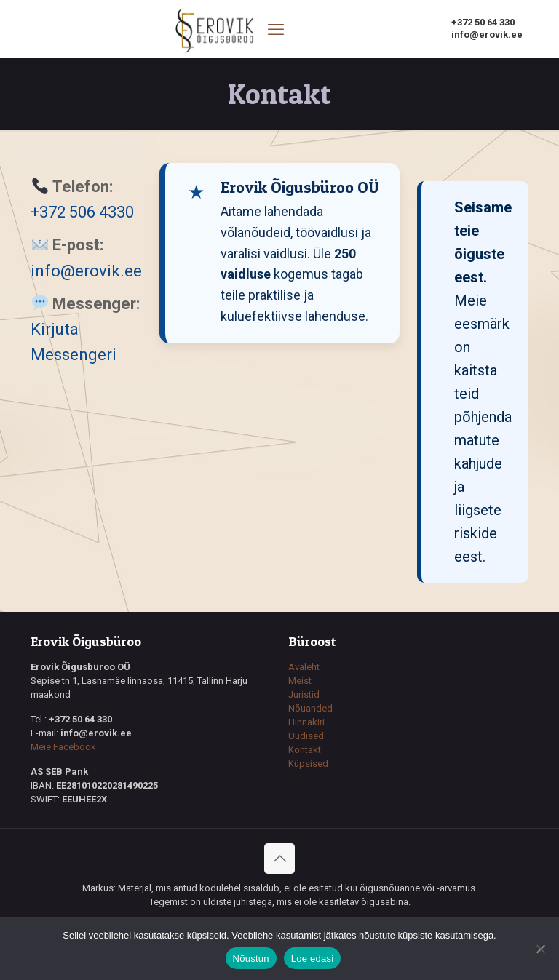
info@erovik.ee (86, 271)
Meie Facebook (63, 747)
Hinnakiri (306, 722)
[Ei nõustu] (541, 949)
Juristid (304, 694)
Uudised (306, 736)
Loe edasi (313, 959)
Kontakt (305, 750)
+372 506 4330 (82, 212)
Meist (300, 681)
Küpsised (308, 764)
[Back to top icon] (279, 859)
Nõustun (251, 959)
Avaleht (304, 667)
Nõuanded (310, 708)
